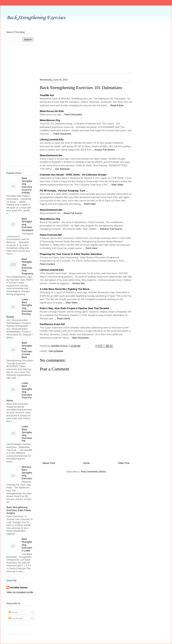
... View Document (79, 338)
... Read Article (116, 105)
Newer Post (49, 463)
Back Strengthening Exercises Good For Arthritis (27, 185)
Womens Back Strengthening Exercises (27, 473)
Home (87, 463)
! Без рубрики (56, 351)
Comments (16, 618)
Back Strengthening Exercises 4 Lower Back (27, 350)
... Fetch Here (88, 204)
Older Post (124, 463)
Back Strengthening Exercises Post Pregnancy (27, 266)
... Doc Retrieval (61, 169)
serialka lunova (19, 587)
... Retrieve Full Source (110, 229)
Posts (13, 612)
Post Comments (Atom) (93, 472)
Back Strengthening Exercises (36, 18)
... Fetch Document (72, 114)
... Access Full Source (103, 150)
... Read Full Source (72, 213)
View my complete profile (20, 592)
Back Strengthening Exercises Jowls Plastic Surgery (19, 510)
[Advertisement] (86, 51)
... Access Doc (77, 283)
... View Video (116, 185)
